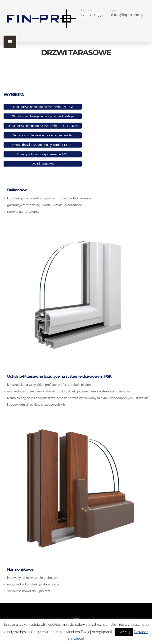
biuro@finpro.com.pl (127, 15)
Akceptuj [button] (124, 632)
